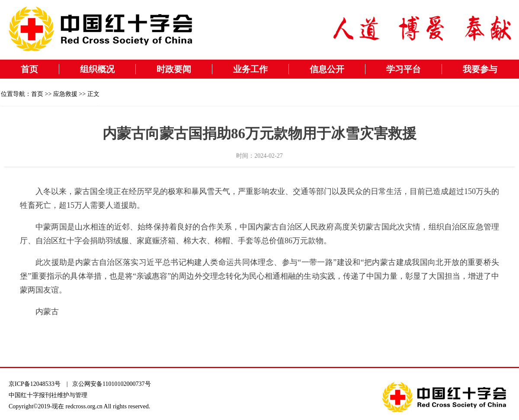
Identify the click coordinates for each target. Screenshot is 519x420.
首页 (29, 69)
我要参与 (480, 69)
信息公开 (327, 69)
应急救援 (65, 94)
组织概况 (97, 69)
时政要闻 (174, 69)
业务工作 (250, 69)
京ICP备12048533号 (35, 384)
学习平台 (404, 69)
